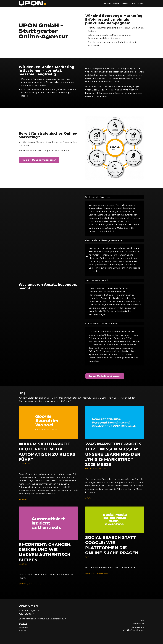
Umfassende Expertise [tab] (98, 197)
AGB (142, 620)
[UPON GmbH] (32, 3)
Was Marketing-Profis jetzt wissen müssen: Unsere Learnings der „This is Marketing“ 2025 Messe (113, 454)
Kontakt (23, 630)
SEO (28, 463)
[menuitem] (107, 3)
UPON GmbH (28, 606)
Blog (22, 393)
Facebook (90, 469)
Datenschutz (138, 627)
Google (22, 463)
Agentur (23, 624)
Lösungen (24, 627)
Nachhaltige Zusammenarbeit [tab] (102, 324)
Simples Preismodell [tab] (96, 281)
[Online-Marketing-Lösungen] (105, 376)
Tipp (87, 557)
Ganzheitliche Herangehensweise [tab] (104, 240)
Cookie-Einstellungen (134, 630)
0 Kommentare (35, 584)
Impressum (139, 624)
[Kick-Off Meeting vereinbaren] (39, 160)
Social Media (101, 469)
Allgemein (23, 564)
